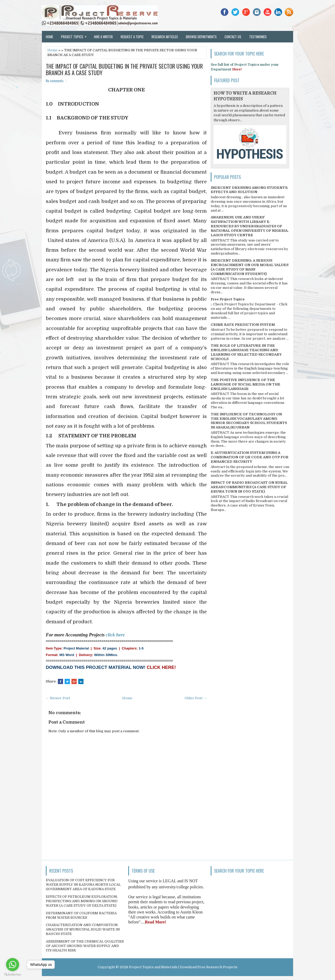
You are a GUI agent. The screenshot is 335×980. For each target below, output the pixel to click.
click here (115, 635)
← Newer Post (58, 698)
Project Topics (76, 35)
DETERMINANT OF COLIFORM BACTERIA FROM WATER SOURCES (81, 915)
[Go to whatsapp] (13, 965)
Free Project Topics (228, 299)
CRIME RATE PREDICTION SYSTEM (243, 325)
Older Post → (196, 698)
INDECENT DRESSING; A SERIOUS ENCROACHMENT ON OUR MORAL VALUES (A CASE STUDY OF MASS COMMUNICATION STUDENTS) (250, 267)
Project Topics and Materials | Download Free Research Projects (183, 967)
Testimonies (258, 37)
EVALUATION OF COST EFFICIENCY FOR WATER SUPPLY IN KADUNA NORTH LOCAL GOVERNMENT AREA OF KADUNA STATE (83, 885)
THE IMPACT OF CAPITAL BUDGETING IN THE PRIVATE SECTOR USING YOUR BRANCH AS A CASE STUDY (124, 69)
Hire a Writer (103, 37)
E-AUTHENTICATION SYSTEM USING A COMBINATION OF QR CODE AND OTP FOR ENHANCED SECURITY (250, 457)
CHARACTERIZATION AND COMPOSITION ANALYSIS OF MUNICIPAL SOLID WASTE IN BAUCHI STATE (83, 929)
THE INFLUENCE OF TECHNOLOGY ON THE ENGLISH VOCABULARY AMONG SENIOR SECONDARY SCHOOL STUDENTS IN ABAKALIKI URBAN (249, 421)
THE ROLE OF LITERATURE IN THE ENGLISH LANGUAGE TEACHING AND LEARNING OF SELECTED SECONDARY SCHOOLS (246, 352)
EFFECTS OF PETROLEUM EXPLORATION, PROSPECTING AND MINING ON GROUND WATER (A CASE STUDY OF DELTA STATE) (82, 901)
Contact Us (233, 37)
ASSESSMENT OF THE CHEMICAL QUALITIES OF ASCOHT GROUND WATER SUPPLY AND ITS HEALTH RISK (85, 946)
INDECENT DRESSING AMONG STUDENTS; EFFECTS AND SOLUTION (249, 190)
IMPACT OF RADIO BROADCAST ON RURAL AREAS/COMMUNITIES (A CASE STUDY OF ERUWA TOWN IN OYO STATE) (249, 487)
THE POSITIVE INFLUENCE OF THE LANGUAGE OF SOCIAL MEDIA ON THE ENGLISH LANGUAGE (245, 384)
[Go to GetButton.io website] (13, 975)
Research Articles (165, 37)
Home (49, 37)
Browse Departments (201, 37)
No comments (55, 81)
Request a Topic (132, 37)
